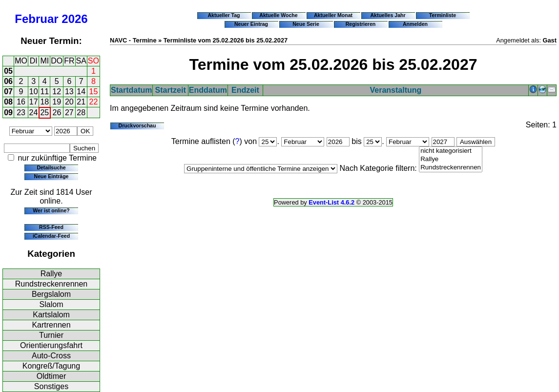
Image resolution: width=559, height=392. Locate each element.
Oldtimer (51, 376)
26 (57, 113)
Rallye (51, 274)
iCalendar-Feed (51, 236)
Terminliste (443, 15)
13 (69, 92)
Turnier (51, 335)
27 (69, 113)
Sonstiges (51, 386)
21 (81, 102)
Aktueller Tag (224, 15)
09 (8, 113)
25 (44, 113)
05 (8, 71)
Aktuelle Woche (278, 15)
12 (57, 92)
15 (94, 92)
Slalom (52, 304)
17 (34, 102)
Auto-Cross (51, 356)
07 (8, 92)
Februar (36, 19)
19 (57, 102)
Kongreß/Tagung (51, 366)
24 (34, 113)
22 (94, 102)
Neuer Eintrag (251, 24)
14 (81, 92)
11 (44, 92)
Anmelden (415, 24)
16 (21, 102)
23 (21, 113)
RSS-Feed (51, 227)
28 (81, 113)
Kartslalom (51, 315)
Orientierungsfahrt (51, 345)
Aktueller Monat (333, 15)
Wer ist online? (51, 210)
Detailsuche (51, 167)
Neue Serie (306, 24)
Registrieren (361, 24)
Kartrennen (51, 325)
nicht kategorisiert (451, 151)
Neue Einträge (52, 176)
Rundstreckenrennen (52, 284)
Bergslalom (51, 294)
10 (34, 92)
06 (8, 81)
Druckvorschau (137, 125)
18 (44, 102)
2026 (74, 19)
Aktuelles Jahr (388, 15)
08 (8, 102)
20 (69, 102)
